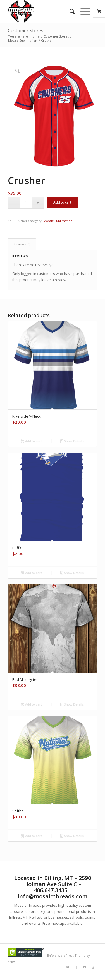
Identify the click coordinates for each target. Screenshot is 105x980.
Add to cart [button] (31, 441)
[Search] (69, 11)
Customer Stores (26, 31)
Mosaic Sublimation (58, 221)
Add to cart (62, 202)
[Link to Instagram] (93, 967)
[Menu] (83, 11)
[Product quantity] (26, 203)
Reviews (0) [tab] (22, 244)
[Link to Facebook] (76, 967)
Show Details (72, 441)
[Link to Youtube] (85, 967)
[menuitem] (69, 11)
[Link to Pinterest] (68, 967)
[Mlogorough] (44, 11)
